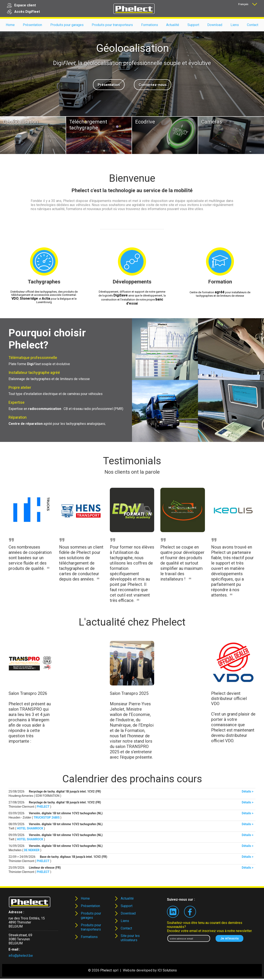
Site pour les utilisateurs (130, 938)
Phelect (106, 970)
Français (243, 4)
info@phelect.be (21, 956)
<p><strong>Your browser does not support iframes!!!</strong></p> (132, 831)
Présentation (109, 85)
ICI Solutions (167, 970)
